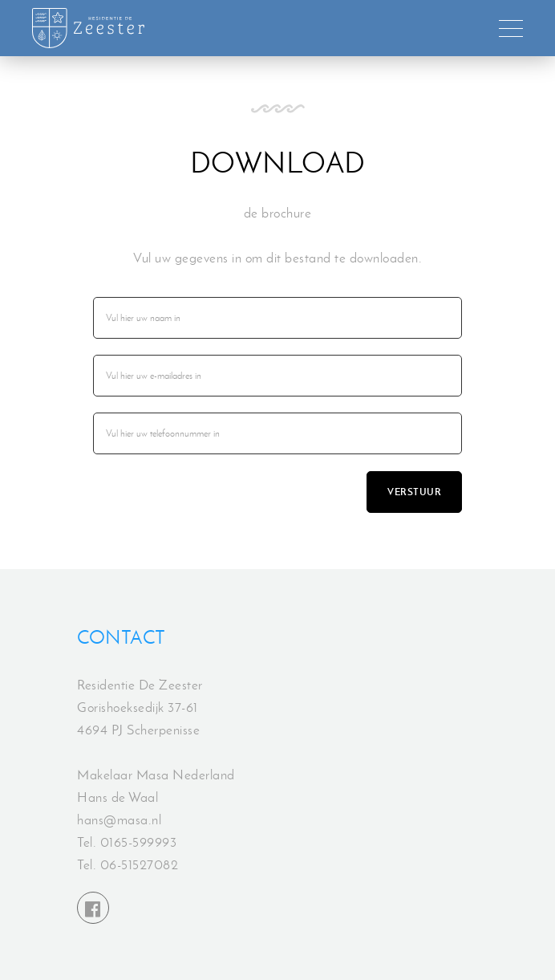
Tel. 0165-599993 (127, 842)
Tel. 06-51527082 (128, 864)
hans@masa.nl (119, 819)
